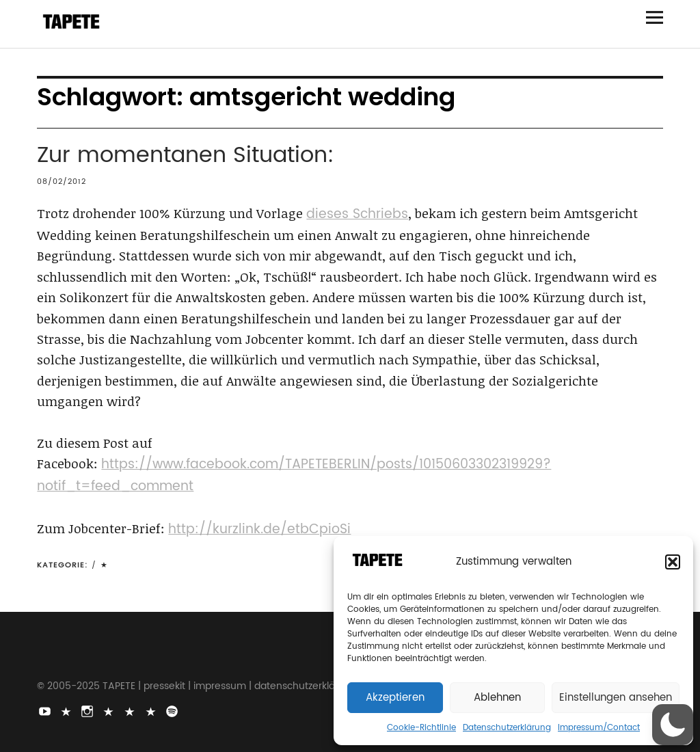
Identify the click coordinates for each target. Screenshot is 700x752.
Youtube (46, 710)
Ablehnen (497, 698)
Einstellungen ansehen (616, 698)
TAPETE (119, 686)
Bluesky (109, 710)
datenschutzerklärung (306, 686)
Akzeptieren (395, 698)
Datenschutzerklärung (507, 728)
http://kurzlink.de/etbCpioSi (259, 529)
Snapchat (131, 710)
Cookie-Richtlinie (421, 728)
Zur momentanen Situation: (186, 156)
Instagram (88, 710)
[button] (673, 562)
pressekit (164, 686)
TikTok (67, 710)
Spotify (173, 710)
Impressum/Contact (599, 728)
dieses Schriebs (357, 214)
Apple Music (152, 710)
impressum (220, 686)
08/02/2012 (62, 182)
